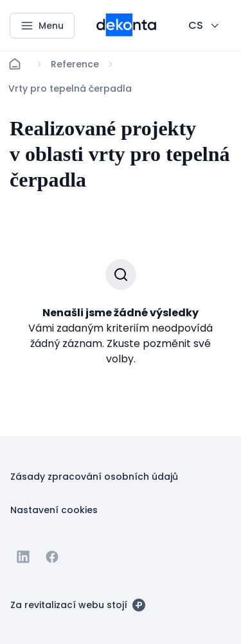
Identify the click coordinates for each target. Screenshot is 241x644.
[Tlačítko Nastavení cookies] (54, 509)
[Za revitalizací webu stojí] (78, 604)
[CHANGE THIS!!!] (205, 26)
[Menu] (42, 26)
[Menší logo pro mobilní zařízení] (126, 33)
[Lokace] (75, 64)
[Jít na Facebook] (52, 557)
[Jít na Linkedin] (23, 557)
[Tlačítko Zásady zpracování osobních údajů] (94, 476)
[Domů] (15, 64)
